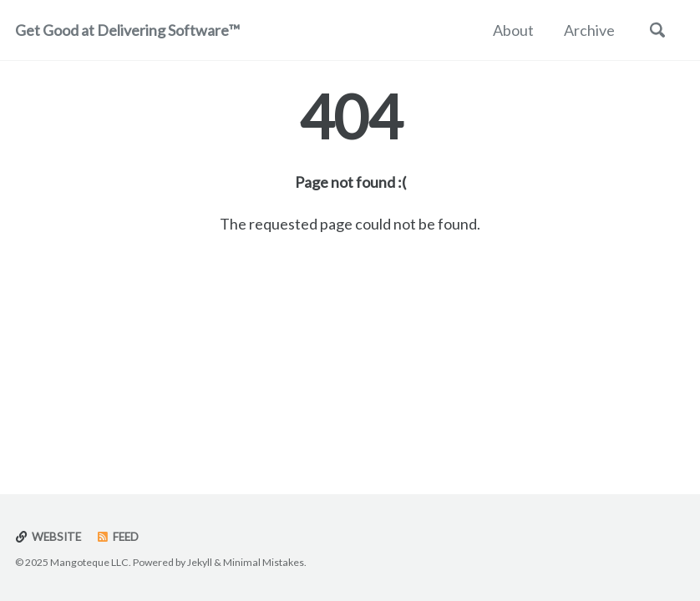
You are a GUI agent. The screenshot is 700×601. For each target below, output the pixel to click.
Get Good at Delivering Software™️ (127, 30)
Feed (117, 537)
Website (48, 537)
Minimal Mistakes (264, 562)
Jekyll (200, 562)
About (513, 30)
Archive (589, 30)
